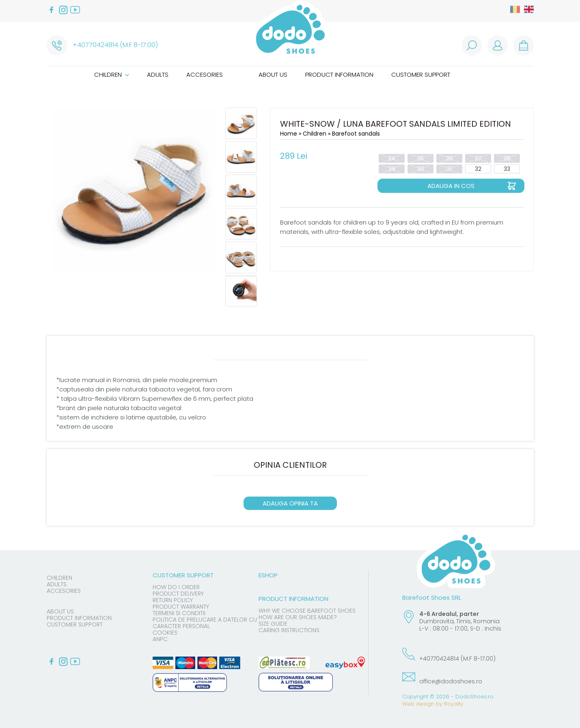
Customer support (421, 75)
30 (421, 169)
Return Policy (173, 600)
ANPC (160, 639)
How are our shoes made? (298, 617)
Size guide (273, 624)
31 (449, 169)
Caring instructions (289, 630)
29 (392, 169)
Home (289, 134)
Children (112, 75)
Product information (339, 75)
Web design (418, 704)
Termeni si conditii (179, 613)
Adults (158, 75)
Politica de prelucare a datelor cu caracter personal (205, 623)
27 (478, 158)
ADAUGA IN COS (451, 186)
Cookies (165, 633)
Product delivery (178, 594)
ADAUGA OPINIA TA (290, 503)
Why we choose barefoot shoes (307, 611)
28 (507, 158)
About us (273, 75)
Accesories (205, 75)
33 (507, 169)
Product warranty (181, 607)
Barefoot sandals (356, 134)
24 (392, 158)
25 (420, 158)
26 (450, 158)
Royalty (454, 704)
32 (478, 169)
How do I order (176, 587)
